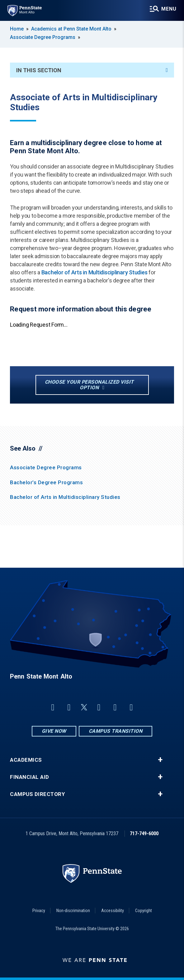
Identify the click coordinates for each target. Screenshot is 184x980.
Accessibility (113, 911)
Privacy (39, 911)
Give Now (54, 731)
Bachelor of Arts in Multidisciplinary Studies (95, 272)
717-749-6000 (144, 833)
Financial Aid (30, 777)
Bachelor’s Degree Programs (46, 482)
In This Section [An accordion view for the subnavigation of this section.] (92, 70)
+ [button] (160, 760)
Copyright (144, 911)
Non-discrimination (73, 911)
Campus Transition (116, 731)
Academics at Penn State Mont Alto (71, 29)
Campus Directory (37, 794)
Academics (26, 760)
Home (17, 29)
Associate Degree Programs (43, 37)
